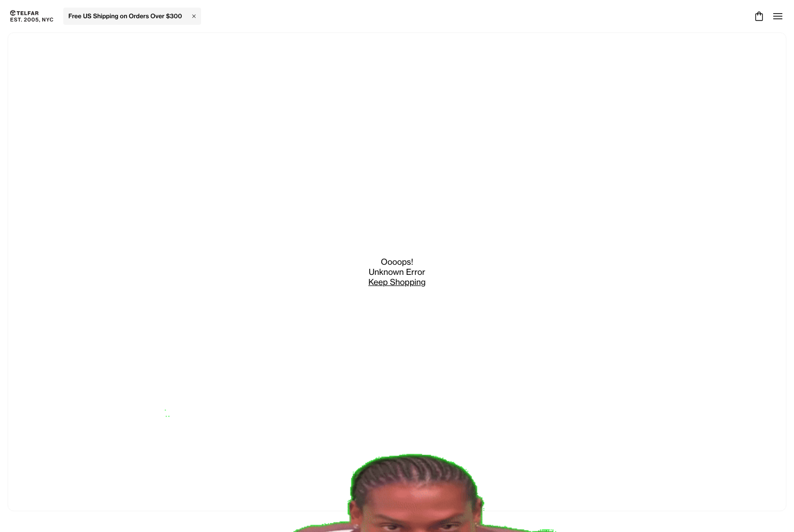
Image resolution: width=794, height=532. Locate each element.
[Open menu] (778, 16)
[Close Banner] (194, 16)
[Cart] (758, 16)
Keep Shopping (397, 282)
